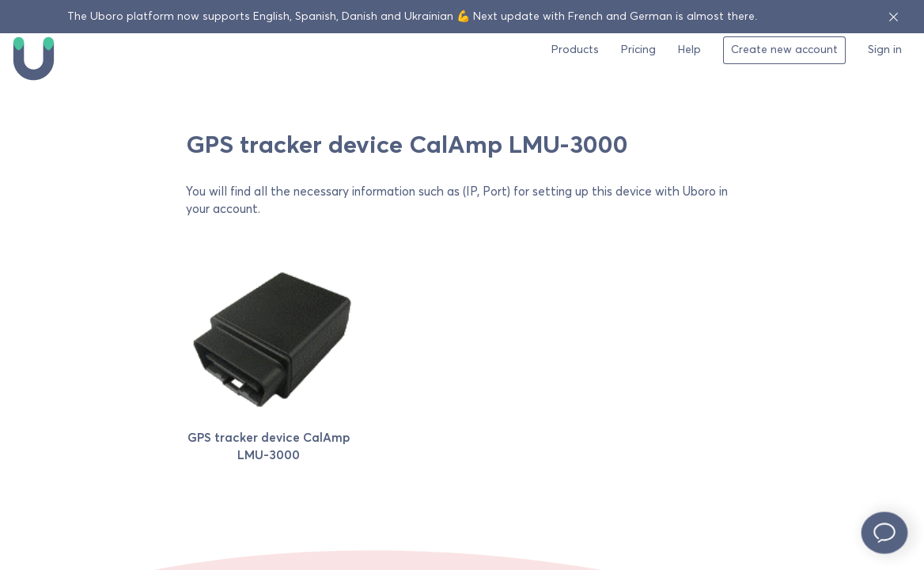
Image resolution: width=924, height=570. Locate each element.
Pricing (638, 50)
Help (689, 50)
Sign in (885, 50)
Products (575, 50)
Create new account (784, 50)
